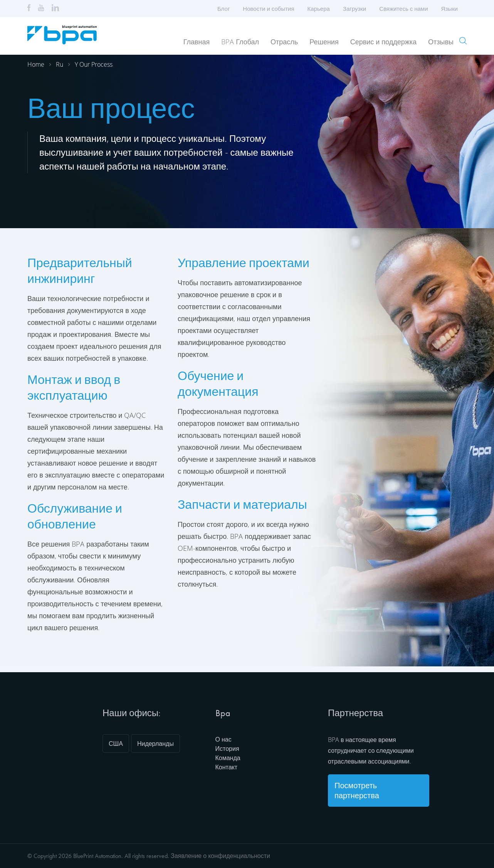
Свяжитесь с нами (403, 8)
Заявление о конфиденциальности (220, 856)
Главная (197, 42)
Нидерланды (155, 744)
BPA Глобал (240, 42)
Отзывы (441, 42)
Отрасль (284, 42)
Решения (324, 42)
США (116, 744)
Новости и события (268, 8)
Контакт (227, 767)
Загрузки (355, 8)
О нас (223, 739)
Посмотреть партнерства (357, 791)
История (227, 749)
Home (36, 64)
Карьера (319, 8)
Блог (223, 8)
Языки (452, 8)
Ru (60, 64)
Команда (228, 758)
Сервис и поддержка (383, 42)
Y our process (94, 64)
